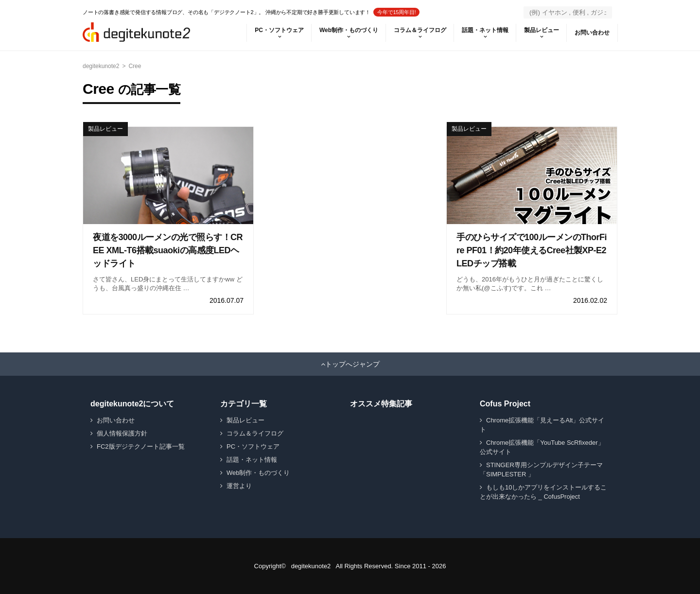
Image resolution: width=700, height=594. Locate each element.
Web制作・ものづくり (349, 30)
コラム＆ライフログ (420, 30)
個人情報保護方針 (122, 433)
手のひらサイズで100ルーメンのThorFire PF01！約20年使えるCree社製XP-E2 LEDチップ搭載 (532, 250)
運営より (239, 486)
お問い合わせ (592, 33)
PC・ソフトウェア (279, 30)
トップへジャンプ (352, 364)
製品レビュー (542, 30)
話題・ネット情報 (485, 30)
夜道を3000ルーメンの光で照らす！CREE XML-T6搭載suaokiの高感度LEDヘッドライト (168, 250)
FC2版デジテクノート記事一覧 (141, 446)
